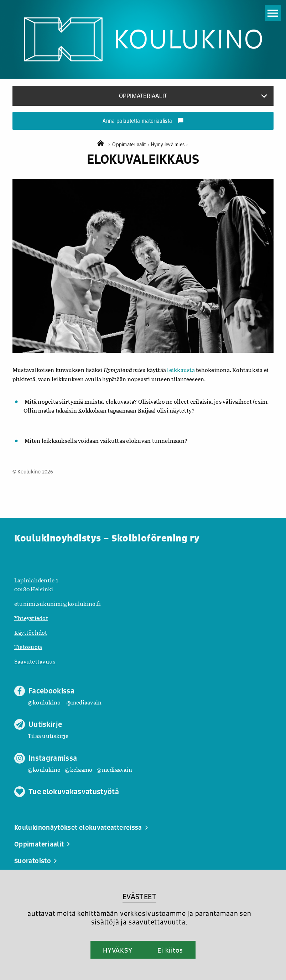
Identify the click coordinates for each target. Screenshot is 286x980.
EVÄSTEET (139, 897)
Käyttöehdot (31, 632)
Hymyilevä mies (170, 145)
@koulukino (44, 702)
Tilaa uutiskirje (48, 736)
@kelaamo (79, 769)
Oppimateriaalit (131, 145)
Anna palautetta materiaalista (143, 121)
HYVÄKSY (118, 950)
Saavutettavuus (35, 661)
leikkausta (181, 370)
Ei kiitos (170, 950)
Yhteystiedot (31, 618)
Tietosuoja (28, 647)
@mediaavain (84, 702)
